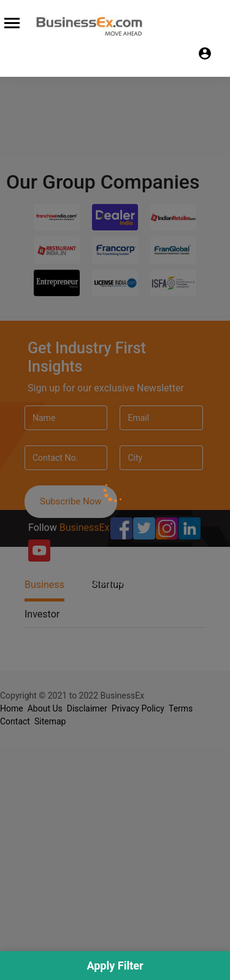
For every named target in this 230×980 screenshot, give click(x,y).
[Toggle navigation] (10, 21)
